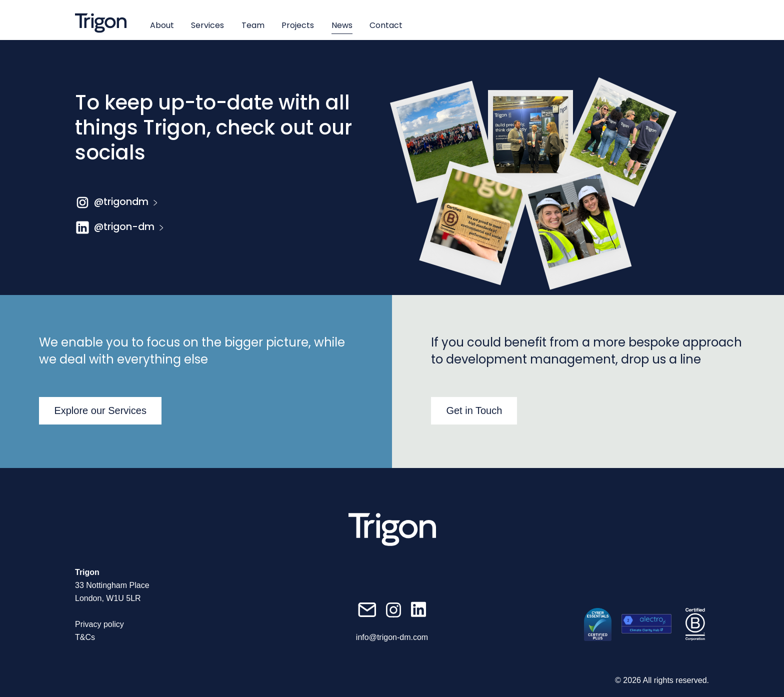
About (162, 25)
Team (253, 25)
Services (207, 25)
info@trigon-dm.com (392, 637)
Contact (386, 25)
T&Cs (85, 637)
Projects (298, 25)
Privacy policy (99, 624)
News (342, 25)
